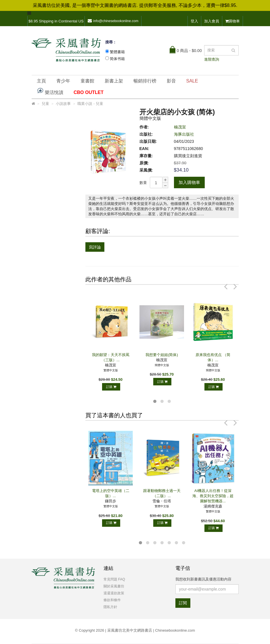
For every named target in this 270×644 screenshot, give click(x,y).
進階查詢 (212, 59)
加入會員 (212, 21)
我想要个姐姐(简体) (162, 355)
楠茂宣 (180, 127)
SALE (192, 81)
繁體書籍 (117, 52)
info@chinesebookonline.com (113, 21)
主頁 (41, 81)
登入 (194, 21)
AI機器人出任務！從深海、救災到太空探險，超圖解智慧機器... (213, 496)
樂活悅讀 (50, 91)
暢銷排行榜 (145, 81)
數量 (143, 183)
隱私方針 (110, 607)
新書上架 (114, 81)
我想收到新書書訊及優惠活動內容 (203, 579)
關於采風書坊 (114, 586)
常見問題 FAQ (114, 579)
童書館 (87, 81)
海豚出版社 (184, 134)
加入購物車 (189, 182)
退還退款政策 (114, 593)
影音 (171, 81)
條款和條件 (112, 600)
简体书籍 (117, 59)
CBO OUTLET (89, 92)
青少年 (63, 81)
